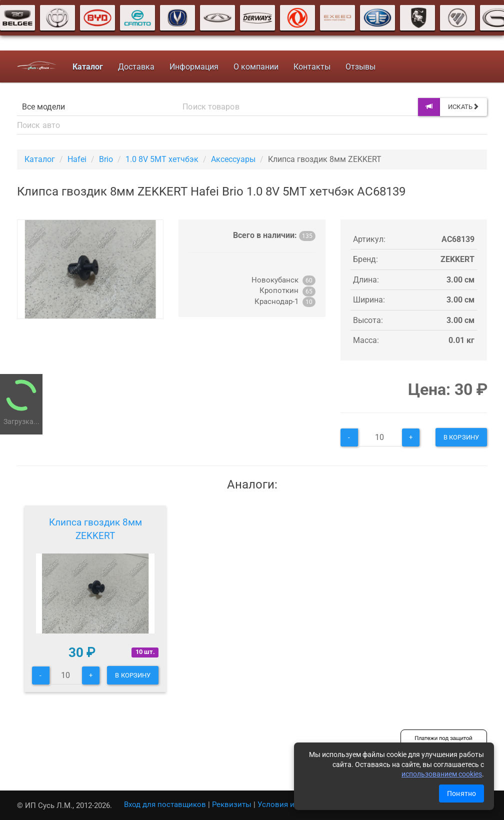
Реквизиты (232, 804)
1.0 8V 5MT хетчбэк (162, 159)
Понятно (461, 793)
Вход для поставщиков (165, 804)
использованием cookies (442, 774)
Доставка (136, 67)
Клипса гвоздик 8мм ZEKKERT (95, 529)
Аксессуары (233, 159)
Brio (106, 159)
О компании (256, 67)
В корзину (461, 437)
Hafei (77, 159)
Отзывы (360, 67)
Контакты (312, 67)
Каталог (40, 159)
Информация (194, 67)
